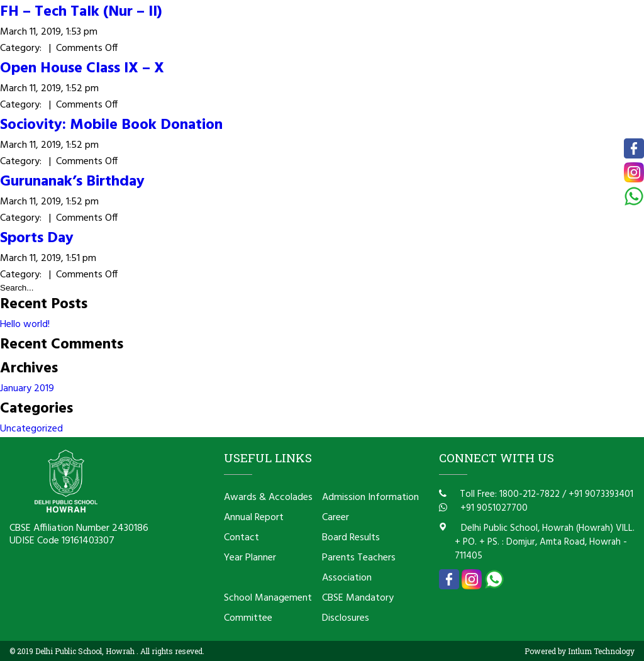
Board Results (351, 538)
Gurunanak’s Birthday (72, 182)
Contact (241, 538)
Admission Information (370, 497)
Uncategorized (31, 429)
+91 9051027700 (493, 508)
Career (336, 518)
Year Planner (250, 558)
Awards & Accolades (268, 497)
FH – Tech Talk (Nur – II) (81, 12)
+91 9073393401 (601, 494)
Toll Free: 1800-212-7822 (508, 494)
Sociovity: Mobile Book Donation (111, 125)
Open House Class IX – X (82, 69)
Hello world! (25, 325)
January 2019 (27, 389)
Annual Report (254, 518)
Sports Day (37, 238)
